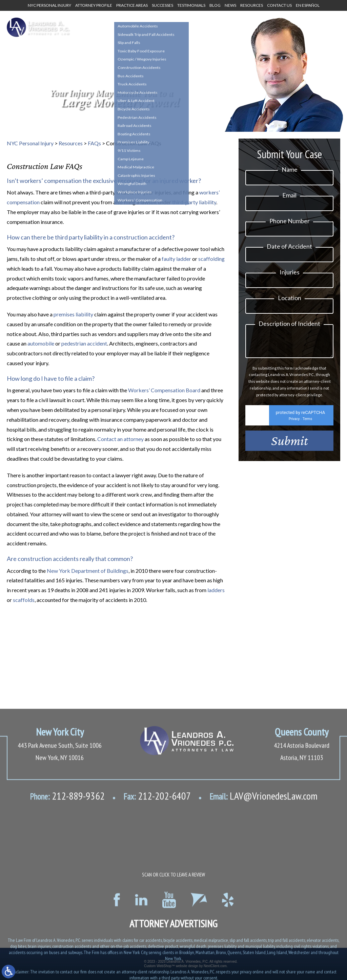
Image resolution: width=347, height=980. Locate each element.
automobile (41, 343)
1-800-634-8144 (154, 29)
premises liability (73, 314)
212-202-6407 (157, 926)
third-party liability (194, 202)
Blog (215, 5)
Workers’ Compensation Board (164, 390)
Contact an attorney (120, 439)
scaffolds (24, 600)
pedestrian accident (84, 343)
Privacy (294, 424)
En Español (308, 5)
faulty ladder (176, 259)
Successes (162, 5)
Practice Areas (132, 5)
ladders (216, 590)
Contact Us (279, 5)
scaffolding (211, 259)
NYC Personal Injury (49, 5)
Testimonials (191, 5)
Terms (307, 424)
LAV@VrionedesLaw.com (263, 926)
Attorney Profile (94, 5)
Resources (252, 5)
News (230, 5)
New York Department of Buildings (88, 571)
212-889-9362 (67, 926)
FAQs (94, 143)
